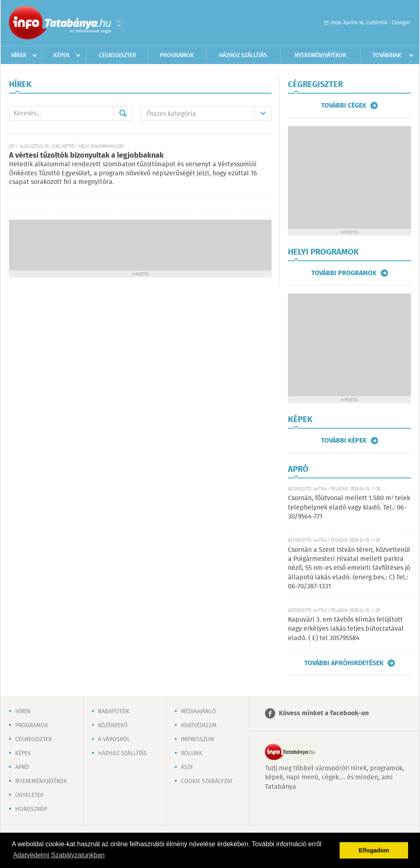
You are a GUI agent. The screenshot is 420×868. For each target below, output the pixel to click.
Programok (177, 55)
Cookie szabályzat (207, 781)
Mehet (123, 113)
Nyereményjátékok (321, 55)
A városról (114, 739)
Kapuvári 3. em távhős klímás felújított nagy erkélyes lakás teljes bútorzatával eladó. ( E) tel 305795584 (346, 629)
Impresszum (197, 739)
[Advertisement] (140, 244)
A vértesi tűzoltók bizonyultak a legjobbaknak (86, 156)
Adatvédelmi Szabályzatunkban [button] (59, 855)
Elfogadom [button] (374, 850)
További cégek (344, 106)
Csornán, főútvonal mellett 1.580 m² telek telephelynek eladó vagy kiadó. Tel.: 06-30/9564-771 (349, 507)
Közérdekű (113, 726)
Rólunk (192, 753)
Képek (62, 55)
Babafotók (114, 712)
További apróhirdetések (344, 663)
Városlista (119, 23)
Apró (22, 767)
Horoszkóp (31, 809)
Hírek (19, 55)
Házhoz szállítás (243, 55)
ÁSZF (187, 767)
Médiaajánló (199, 712)
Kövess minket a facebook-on (324, 713)
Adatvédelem (199, 726)
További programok (344, 273)
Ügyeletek (29, 795)
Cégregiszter (118, 55)
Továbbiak (387, 55)
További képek (344, 441)
